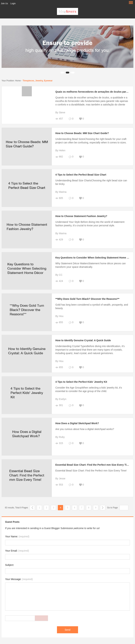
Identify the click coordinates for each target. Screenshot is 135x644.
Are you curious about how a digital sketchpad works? (85, 429)
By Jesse (60, 478)
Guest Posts (12, 522)
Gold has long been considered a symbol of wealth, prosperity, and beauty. (92, 306)
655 (59, 322)
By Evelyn (61, 399)
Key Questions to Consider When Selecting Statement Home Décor (95, 258)
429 (59, 240)
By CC (59, 275)
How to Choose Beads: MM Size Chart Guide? (82, 133)
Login (13, 4)
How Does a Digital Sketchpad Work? (77, 423)
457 (59, 119)
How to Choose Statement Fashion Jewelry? (81, 216)
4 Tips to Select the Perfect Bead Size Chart (81, 175)
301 (59, 405)
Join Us (4, 4)
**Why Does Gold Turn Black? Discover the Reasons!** (87, 299)
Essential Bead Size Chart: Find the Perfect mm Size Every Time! (93, 465)
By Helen (60, 150)
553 (59, 485)
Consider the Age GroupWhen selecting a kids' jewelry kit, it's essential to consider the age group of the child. (89, 389)
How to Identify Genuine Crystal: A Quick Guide (83, 340)
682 (59, 157)
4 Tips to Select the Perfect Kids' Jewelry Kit (81, 382)
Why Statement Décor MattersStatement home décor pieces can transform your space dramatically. (91, 265)
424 (59, 281)
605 (59, 198)
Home (18, 81)
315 (59, 443)
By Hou (59, 316)
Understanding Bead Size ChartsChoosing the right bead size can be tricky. (91, 182)
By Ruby (60, 437)
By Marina (61, 192)
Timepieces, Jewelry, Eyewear (38, 81)
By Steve (60, 112)
